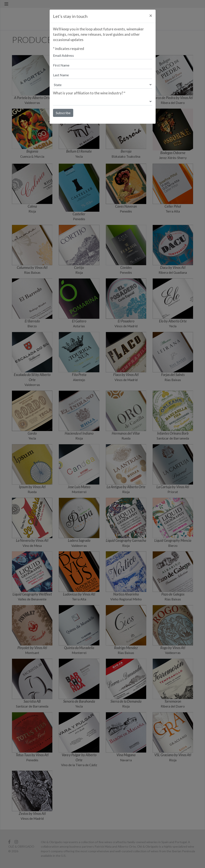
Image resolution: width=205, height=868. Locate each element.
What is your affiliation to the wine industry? (89, 93)
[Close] (151, 16)
